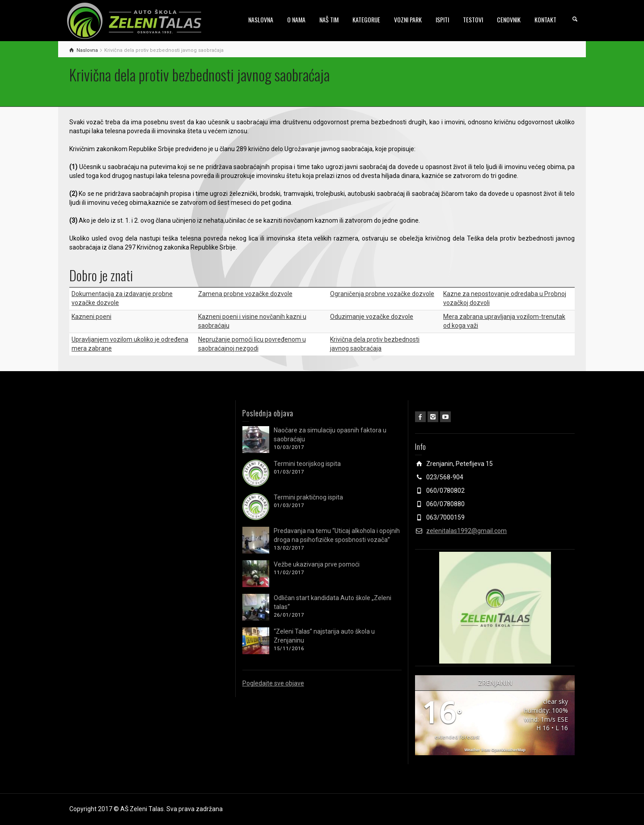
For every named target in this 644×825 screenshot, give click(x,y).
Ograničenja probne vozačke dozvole (382, 294)
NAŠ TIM (329, 19)
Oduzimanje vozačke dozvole (372, 317)
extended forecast (457, 737)
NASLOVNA (261, 19)
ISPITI (442, 19)
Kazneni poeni (91, 317)
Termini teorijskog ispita (307, 464)
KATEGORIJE (366, 19)
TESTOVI (473, 19)
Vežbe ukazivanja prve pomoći (317, 564)
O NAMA (296, 19)
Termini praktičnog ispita (308, 497)
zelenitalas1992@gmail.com (466, 531)
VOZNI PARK (408, 19)
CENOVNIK (509, 19)
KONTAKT (545, 19)
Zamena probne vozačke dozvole (245, 294)
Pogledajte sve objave (273, 683)
